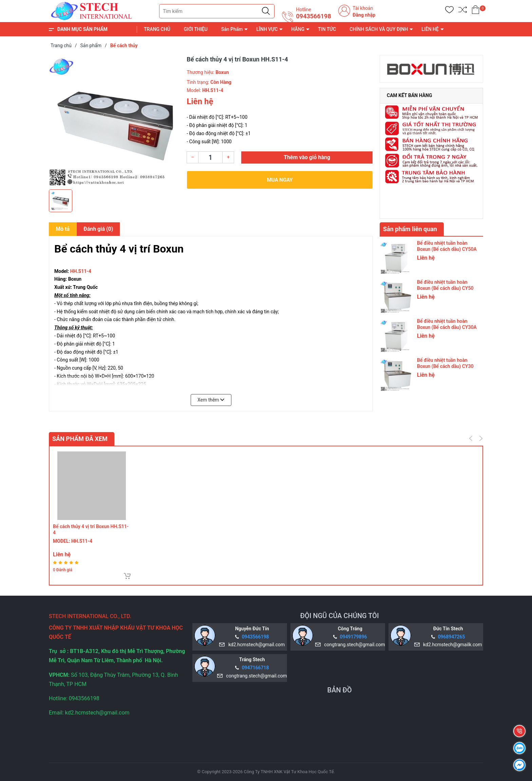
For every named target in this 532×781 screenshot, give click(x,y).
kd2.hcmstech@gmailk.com (451, 645)
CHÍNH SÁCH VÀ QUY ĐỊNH (379, 29)
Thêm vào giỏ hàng (307, 157)
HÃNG (298, 29)
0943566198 (313, 16)
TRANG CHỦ (157, 29)
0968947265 (451, 637)
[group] (114, 120)
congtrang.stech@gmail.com (353, 645)
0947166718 (255, 668)
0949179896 (354, 637)
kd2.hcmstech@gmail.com (255, 645)
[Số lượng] (210, 157)
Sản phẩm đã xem (80, 439)
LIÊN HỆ (430, 29)
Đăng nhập (364, 15)
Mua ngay (280, 180)
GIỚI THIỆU (196, 29)
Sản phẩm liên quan (410, 229)
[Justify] (266, 11)
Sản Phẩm (232, 29)
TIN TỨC (327, 29)
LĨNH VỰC (267, 29)
